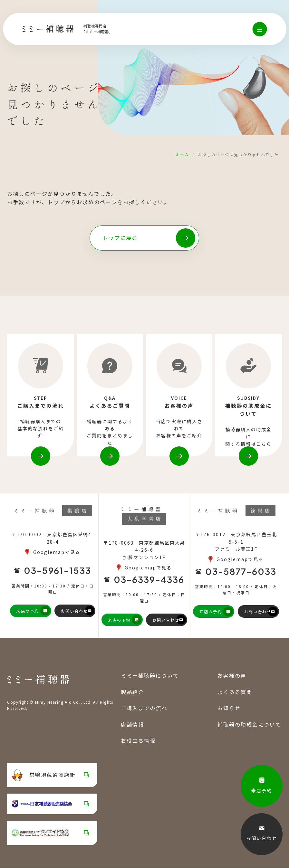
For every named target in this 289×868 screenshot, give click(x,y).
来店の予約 (28, 611)
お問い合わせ (74, 611)
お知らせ (229, 708)
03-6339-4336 (149, 580)
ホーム (182, 154)
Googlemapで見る (57, 552)
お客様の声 (232, 676)
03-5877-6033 (241, 572)
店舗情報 (132, 725)
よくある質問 (235, 692)
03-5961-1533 (58, 571)
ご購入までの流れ (144, 708)
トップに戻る (120, 238)
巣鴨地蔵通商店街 (43, 775)
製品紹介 (132, 692)
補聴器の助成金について (249, 725)
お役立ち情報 (138, 741)
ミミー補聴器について (150, 676)
